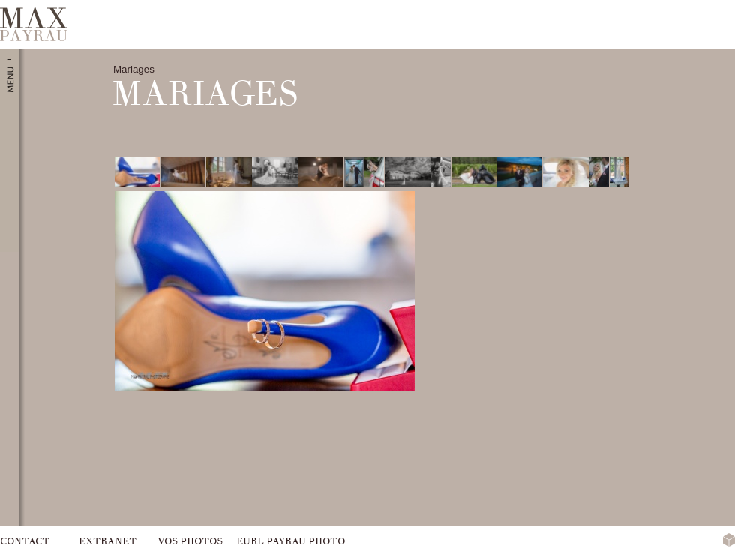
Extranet (108, 541)
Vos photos (190, 541)
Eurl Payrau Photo (291, 541)
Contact (25, 541)
